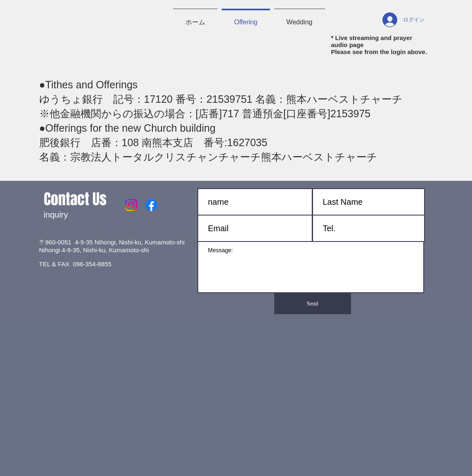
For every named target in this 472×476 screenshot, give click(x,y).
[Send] (313, 304)
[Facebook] (151, 205)
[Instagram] (131, 205)
